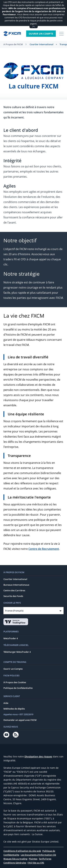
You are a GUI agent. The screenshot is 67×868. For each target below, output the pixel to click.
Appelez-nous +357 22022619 (18, 714)
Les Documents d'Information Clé (38, 855)
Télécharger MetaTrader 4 (17, 652)
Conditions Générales (15, 863)
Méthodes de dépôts (14, 709)
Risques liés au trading (15, 859)
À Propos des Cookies (15, 682)
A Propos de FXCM (13, 44)
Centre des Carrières (14, 590)
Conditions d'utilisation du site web (22, 851)
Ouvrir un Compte (41, 34)
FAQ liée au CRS (36, 863)
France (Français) (14, 611)
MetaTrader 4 (11, 638)
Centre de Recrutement (44, 549)
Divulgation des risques (38, 757)
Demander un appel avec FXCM (20, 720)
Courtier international (42, 44)
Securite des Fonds (13, 596)
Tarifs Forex (45, 859)
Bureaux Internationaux (16, 585)
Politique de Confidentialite (18, 688)
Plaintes (33, 859)
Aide (6, 703)
